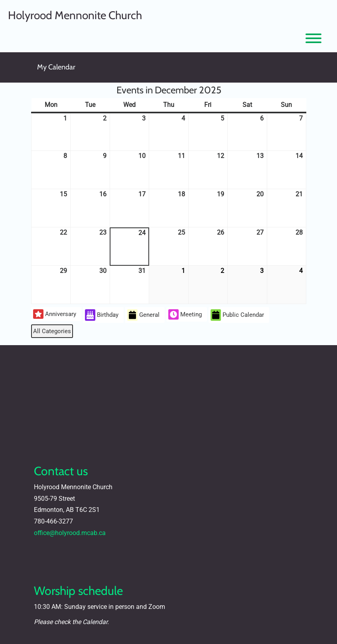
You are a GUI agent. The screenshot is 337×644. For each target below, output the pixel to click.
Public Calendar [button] (237, 315)
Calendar (95, 622)
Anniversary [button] (55, 314)
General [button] (143, 315)
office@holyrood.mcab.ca (70, 533)
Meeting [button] (185, 314)
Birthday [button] (102, 315)
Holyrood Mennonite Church (75, 15)
